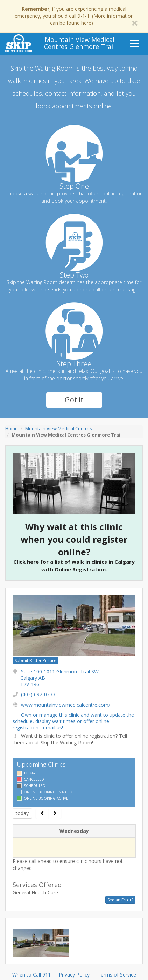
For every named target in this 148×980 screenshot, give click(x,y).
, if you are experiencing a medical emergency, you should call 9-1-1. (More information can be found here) (74, 16)
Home (12, 428)
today (22, 813)
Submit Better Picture (36, 660)
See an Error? (120, 900)
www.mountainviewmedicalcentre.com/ (66, 705)
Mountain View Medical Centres (59, 428)
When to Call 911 (31, 975)
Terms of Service (117, 975)
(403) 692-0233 (38, 694)
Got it (74, 400)
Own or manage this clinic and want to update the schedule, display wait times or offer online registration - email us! (73, 721)
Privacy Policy (74, 975)
